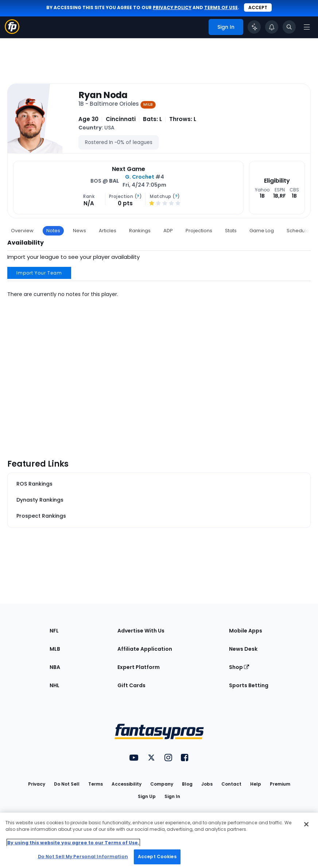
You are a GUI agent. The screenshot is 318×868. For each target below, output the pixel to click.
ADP (168, 231)
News (79, 231)
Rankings (140, 231)
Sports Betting (249, 685)
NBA (55, 667)
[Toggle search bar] (289, 27)
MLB (55, 649)
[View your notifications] (272, 27)
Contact (231, 784)
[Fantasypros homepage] (12, 32)
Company (162, 784)
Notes (53, 231)
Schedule (298, 231)
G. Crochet (140, 177)
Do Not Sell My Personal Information (83, 857)
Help (256, 784)
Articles (108, 231)
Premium (280, 784)
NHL (55, 685)
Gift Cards (131, 685)
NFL (54, 631)
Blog (187, 784)
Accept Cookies (157, 857)
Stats (231, 231)
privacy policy (172, 7)
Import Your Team (39, 273)
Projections (199, 231)
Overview (22, 231)
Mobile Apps (246, 631)
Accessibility (127, 784)
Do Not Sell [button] (67, 784)
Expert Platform (139, 667)
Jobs (207, 784)
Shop (239, 667)
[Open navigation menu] (307, 27)
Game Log (262, 231)
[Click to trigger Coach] (254, 27)
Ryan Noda (103, 95)
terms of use (221, 7)
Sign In (172, 796)
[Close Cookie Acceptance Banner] (306, 824)
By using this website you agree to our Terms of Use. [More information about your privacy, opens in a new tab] (73, 843)
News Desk (243, 649)
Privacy (37, 784)
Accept (258, 7)
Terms (96, 784)
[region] (159, 840)
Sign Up (147, 796)
